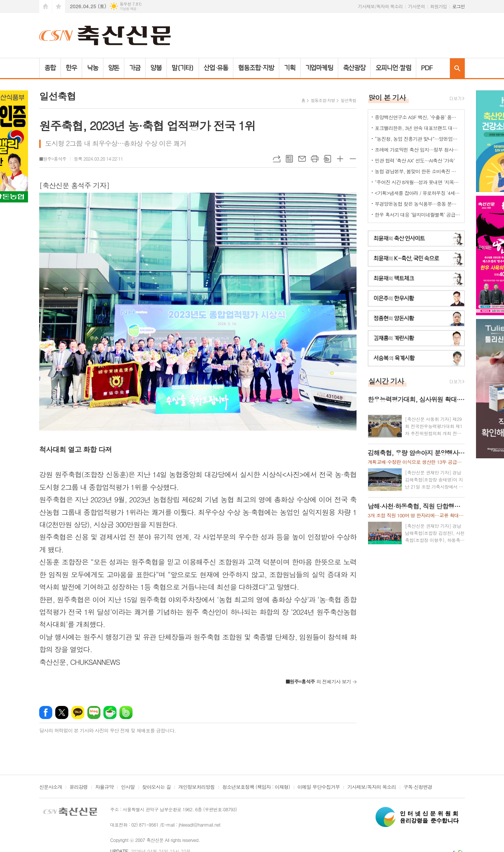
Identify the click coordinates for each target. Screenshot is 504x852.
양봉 (156, 68)
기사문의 (416, 6)
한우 (71, 68)
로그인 (458, 6)
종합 (50, 68)
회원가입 (438, 6)
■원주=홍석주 (53, 159)
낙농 (93, 68)
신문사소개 (51, 787)
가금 (135, 68)
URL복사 (277, 159)
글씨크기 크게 (340, 159)
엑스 (62, 712)
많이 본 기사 (387, 97)
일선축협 (348, 100)
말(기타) (183, 68)
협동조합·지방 (256, 68)
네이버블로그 (94, 712)
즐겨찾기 (59, 7)
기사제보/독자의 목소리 (380, 6)
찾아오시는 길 (157, 787)
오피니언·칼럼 (393, 68)
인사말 (128, 787)
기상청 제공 (128, 9)
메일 (302, 159)
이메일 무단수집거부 (319, 787)
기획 (290, 68)
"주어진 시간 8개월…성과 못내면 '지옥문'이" (418, 182)
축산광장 (354, 68)
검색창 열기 (457, 68)
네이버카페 (110, 712)
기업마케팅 (319, 68)
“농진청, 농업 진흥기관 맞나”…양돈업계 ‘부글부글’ (418, 139)
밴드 (126, 712)
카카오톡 (78, 712)
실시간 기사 (386, 381)
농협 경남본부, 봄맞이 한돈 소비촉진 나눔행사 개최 (418, 171)
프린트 (315, 159)
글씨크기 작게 (353, 159)
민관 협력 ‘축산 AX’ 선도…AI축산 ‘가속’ (415, 160)
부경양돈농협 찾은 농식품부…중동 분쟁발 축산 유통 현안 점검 (418, 204)
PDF (427, 68)
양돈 (114, 68)
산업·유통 (216, 68)
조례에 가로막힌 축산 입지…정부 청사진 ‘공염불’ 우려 (418, 150)
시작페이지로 (46, 7)
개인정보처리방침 (196, 787)
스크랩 (327, 159)
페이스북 (46, 712)
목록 (289, 159)
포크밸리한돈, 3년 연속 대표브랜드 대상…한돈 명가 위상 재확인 (418, 128)
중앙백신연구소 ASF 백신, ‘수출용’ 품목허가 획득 (418, 117)
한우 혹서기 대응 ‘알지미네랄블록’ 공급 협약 (418, 215)
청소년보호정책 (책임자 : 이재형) (256, 787)
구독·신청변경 (418, 787)
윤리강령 (79, 787)
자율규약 (104, 787)
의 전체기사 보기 (318, 681)
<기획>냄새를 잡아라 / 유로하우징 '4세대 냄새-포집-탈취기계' (418, 193)
